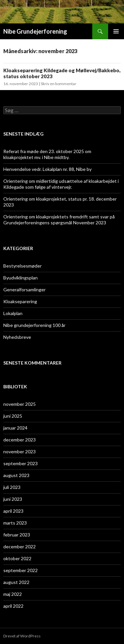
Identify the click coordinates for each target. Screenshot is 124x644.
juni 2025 (13, 416)
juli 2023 (12, 487)
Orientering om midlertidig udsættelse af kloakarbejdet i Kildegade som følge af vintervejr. (61, 184)
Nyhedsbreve (17, 337)
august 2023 (16, 475)
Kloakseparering (20, 301)
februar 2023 (17, 535)
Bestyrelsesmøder (22, 266)
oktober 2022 (17, 558)
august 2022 (16, 582)
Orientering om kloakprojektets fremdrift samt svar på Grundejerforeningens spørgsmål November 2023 (59, 220)
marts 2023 (15, 523)
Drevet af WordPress (22, 636)
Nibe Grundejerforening (35, 31)
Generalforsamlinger (24, 290)
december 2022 (20, 547)
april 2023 (13, 511)
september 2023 (21, 463)
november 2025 (20, 404)
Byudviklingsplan (21, 278)
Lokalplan (13, 313)
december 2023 (20, 440)
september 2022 (21, 570)
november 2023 (20, 451)
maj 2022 (13, 594)
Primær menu (116, 31)
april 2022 (13, 606)
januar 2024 (15, 428)
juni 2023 (13, 499)
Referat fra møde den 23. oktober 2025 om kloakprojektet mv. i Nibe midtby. (47, 154)
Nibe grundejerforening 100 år (34, 325)
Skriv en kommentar (59, 84)
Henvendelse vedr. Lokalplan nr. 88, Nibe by (47, 169)
